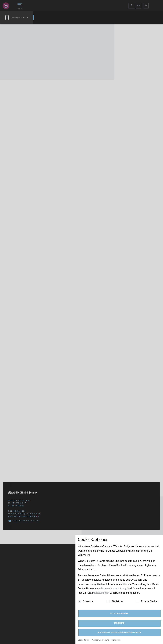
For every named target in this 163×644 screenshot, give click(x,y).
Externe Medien (147, 601)
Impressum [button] (116, 640)
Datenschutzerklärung (114, 588)
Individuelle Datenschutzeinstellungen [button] (119, 632)
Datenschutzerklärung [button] (100, 640)
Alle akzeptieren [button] (119, 614)
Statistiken (115, 601)
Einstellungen (102, 593)
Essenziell (86, 601)
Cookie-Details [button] (84, 640)
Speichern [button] (119, 623)
